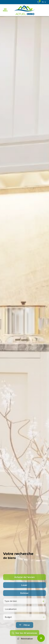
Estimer (24, 606)
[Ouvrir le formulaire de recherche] (25, 638)
